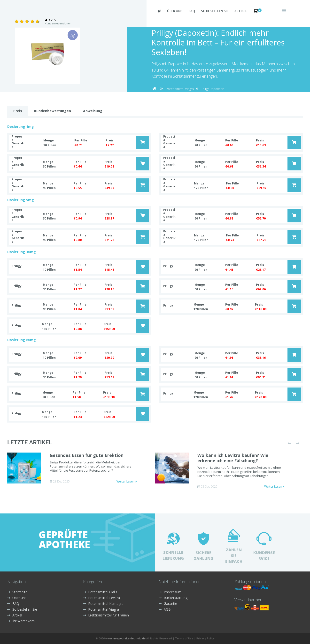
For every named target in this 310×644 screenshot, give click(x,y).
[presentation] (289, 443)
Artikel (241, 11)
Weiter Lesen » (127, 482)
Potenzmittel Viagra (180, 89)
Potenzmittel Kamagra (103, 604)
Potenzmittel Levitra (101, 598)
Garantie (168, 604)
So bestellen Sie (215, 11)
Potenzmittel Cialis (100, 592)
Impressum (170, 592)
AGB (165, 609)
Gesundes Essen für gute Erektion (87, 455)
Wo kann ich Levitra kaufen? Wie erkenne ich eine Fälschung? (233, 458)
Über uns (175, 11)
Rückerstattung (173, 598)
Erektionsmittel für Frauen (106, 615)
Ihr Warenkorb (21, 621)
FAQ (192, 11)
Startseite (17, 592)
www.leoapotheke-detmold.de (125, 638)
